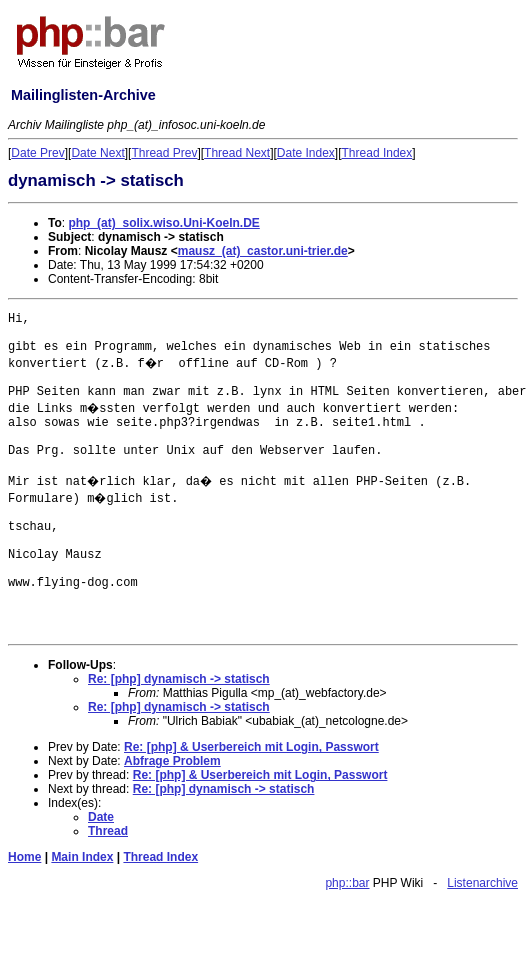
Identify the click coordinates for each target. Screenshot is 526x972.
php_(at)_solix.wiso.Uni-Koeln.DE (163, 223)
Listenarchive (482, 883)
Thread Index (377, 153)
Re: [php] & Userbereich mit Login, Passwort (251, 747)
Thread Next (237, 153)
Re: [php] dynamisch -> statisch (179, 679)
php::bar (347, 883)
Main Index (82, 857)
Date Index (306, 153)
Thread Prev (164, 153)
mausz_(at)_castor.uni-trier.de (263, 251)
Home (24, 857)
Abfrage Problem (172, 761)
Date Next (97, 153)
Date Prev (37, 153)
